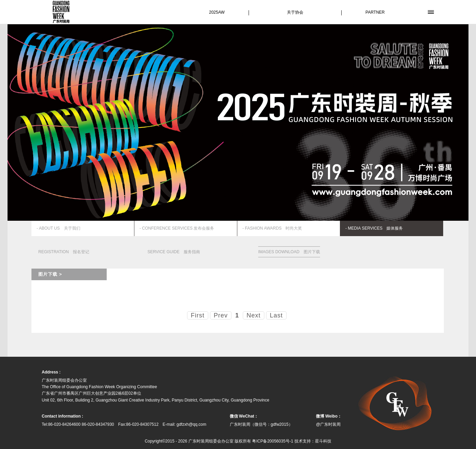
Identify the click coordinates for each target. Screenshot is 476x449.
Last (276, 315)
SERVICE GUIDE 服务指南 (174, 252)
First (198, 315)
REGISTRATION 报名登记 (64, 252)
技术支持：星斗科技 (313, 441)
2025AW (217, 12)
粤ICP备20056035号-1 (273, 441)
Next (254, 315)
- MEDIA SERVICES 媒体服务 (374, 228)
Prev (221, 315)
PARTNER (375, 12)
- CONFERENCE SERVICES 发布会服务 (177, 228)
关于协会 (295, 12)
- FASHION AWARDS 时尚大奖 (272, 228)
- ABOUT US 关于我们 (58, 228)
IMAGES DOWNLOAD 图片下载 (289, 252)
